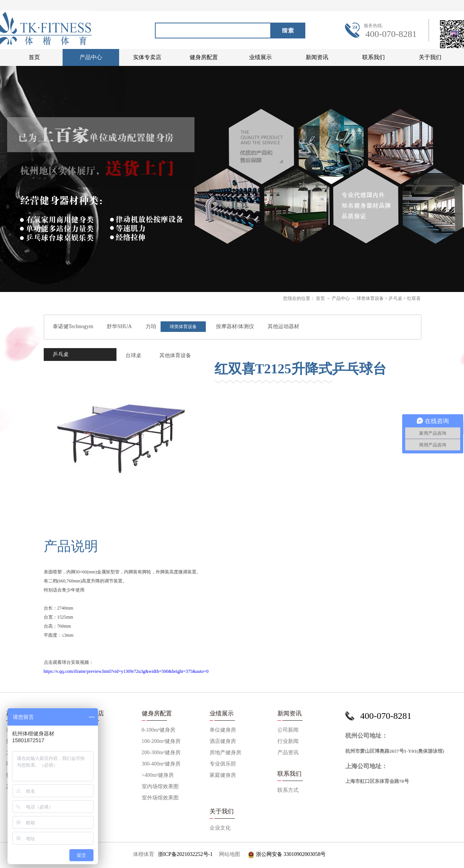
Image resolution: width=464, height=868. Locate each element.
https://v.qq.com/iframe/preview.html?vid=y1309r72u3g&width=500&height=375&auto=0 (126, 671)
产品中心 (341, 298)
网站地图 (228, 854)
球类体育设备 (370, 298)
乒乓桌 (395, 298)
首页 (34, 57)
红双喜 (414, 298)
